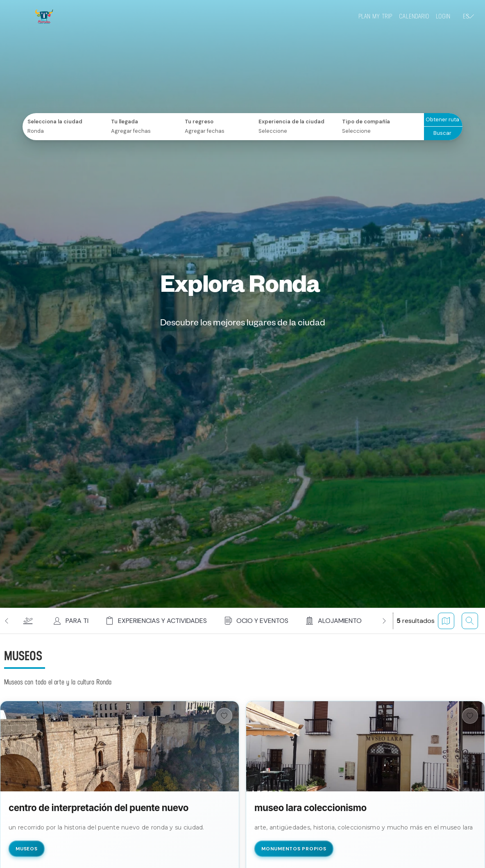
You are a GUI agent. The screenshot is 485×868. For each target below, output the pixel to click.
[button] (28, 621)
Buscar (442, 133)
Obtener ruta (442, 119)
